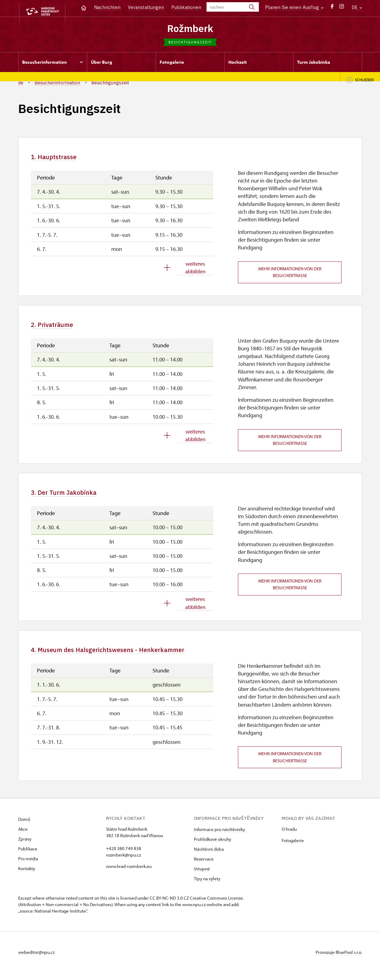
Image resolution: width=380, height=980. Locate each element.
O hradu (289, 836)
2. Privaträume (58, 328)
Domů (24, 827)
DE (357, 7)
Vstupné (202, 876)
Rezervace (204, 866)
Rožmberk (190, 29)
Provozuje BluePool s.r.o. (339, 960)
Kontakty (27, 876)
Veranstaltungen (146, 7)
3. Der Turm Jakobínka (72, 497)
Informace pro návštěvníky (219, 837)
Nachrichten (107, 7)
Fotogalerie (293, 848)
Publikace (28, 856)
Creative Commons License (216, 905)
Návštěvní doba (209, 856)
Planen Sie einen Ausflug (294, 7)
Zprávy (25, 846)
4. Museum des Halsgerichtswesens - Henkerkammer (127, 656)
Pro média (28, 866)
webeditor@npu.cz (36, 960)
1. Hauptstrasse (59, 159)
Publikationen (186, 7)
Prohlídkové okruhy (212, 847)
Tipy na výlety (207, 886)
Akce (23, 836)
